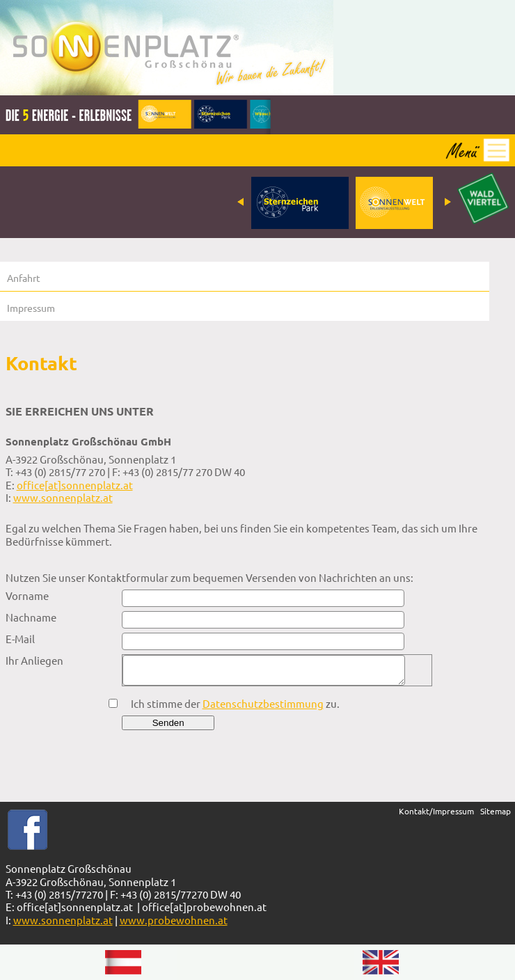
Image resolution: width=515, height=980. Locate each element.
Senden (168, 723)
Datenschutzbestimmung (263, 703)
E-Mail (20, 639)
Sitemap (496, 811)
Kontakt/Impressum (436, 811)
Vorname (27, 596)
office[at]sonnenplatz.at (75, 485)
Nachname (31, 617)
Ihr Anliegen (34, 661)
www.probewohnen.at (174, 920)
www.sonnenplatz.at (63, 497)
